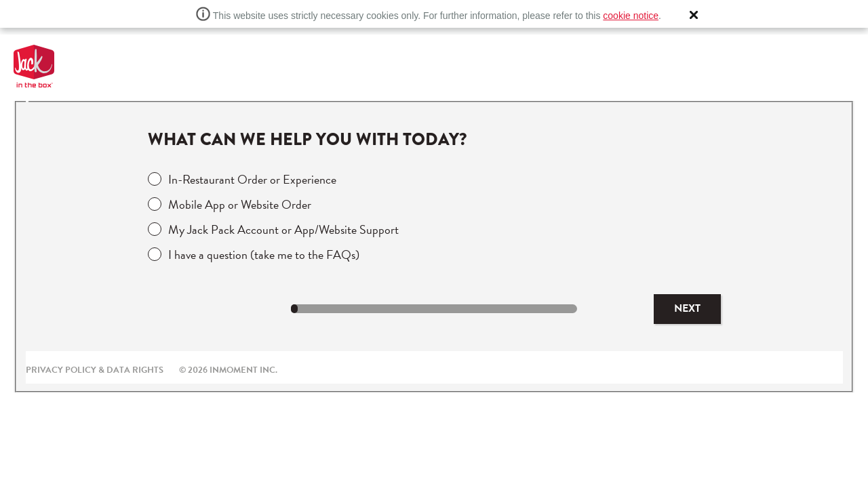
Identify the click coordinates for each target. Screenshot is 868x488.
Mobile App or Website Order (240, 204)
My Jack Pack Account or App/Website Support (283, 229)
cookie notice (631, 16)
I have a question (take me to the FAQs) (264, 255)
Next (687, 308)
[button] (694, 15)
